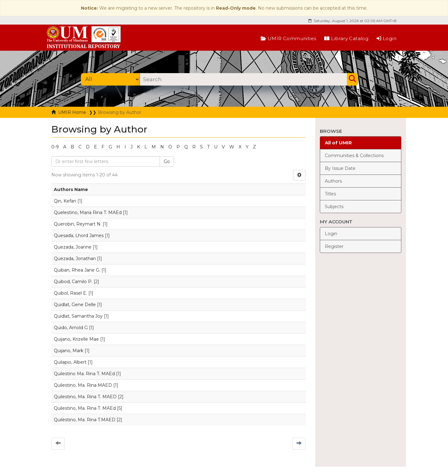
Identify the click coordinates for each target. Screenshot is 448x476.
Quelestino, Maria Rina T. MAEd (88, 212)
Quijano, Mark (69, 351)
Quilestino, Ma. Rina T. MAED (85, 397)
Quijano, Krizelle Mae (76, 339)
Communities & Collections (354, 156)
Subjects (334, 207)
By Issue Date (340, 168)
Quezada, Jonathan (75, 259)
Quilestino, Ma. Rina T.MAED (85, 420)
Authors (333, 181)
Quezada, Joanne (73, 247)
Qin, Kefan (65, 201)
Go (167, 161)
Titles (330, 194)
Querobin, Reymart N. (78, 224)
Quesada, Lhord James (79, 236)
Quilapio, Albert (70, 362)
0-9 (55, 147)
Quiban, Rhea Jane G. (77, 270)
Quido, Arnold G (71, 328)
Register (334, 246)
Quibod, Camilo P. (73, 282)
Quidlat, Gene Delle (75, 305)
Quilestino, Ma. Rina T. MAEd (85, 408)
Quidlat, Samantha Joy (78, 316)
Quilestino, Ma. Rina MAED (83, 385)
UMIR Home (72, 112)
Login (386, 38)
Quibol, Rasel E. (70, 293)
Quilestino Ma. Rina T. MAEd (84, 374)
